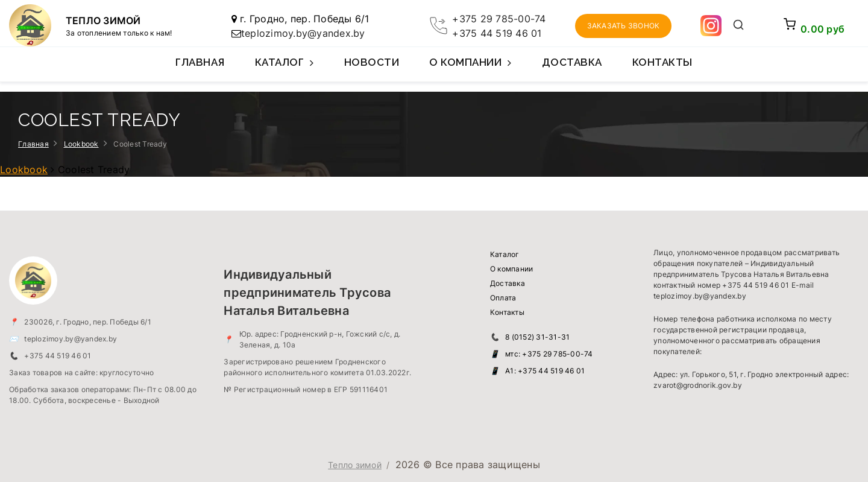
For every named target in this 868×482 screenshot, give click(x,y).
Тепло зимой (355, 465)
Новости (372, 62)
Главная (200, 62)
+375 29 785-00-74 (499, 19)
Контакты (662, 62)
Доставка (572, 62)
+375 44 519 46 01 (497, 33)
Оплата (503, 298)
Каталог (285, 69)
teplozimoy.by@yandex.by (303, 33)
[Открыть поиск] (738, 26)
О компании (470, 69)
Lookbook (81, 144)
